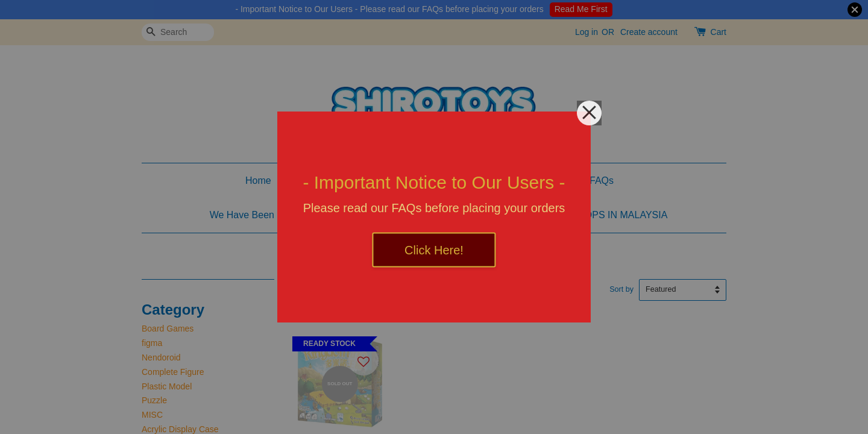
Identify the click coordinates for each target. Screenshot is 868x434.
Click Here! (434, 250)
